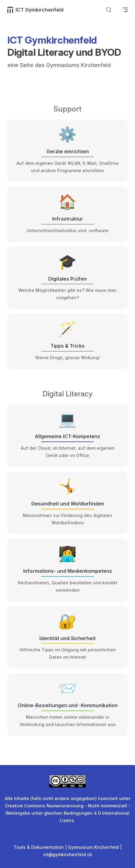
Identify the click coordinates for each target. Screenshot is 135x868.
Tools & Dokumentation (39, 847)
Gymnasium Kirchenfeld (93, 847)
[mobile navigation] (125, 10)
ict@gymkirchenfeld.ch (68, 854)
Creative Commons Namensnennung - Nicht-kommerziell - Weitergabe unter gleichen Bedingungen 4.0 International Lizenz (68, 813)
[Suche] (109, 10)
